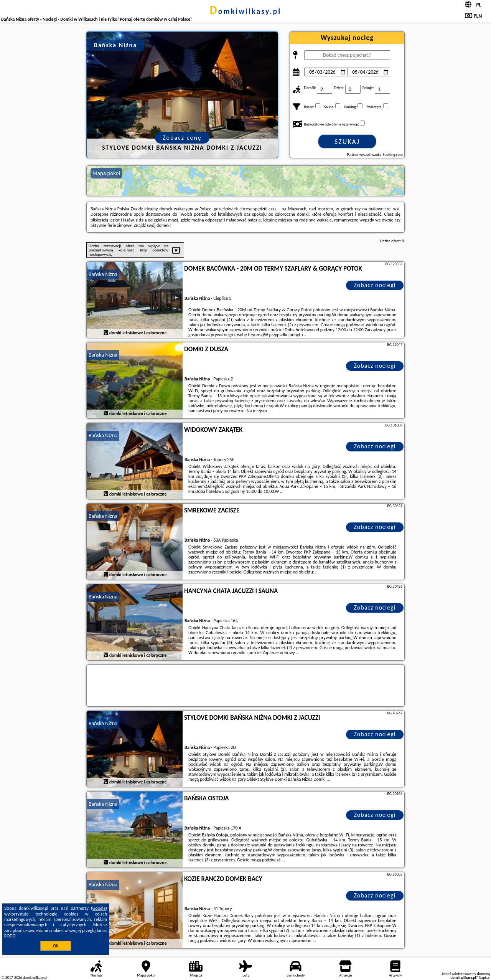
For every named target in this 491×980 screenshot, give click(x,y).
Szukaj (347, 142)
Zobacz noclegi (375, 285)
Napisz (484, 978)
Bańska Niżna (103, 274)
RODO (10, 936)
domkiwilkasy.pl (245, 11)
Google (99, 908)
